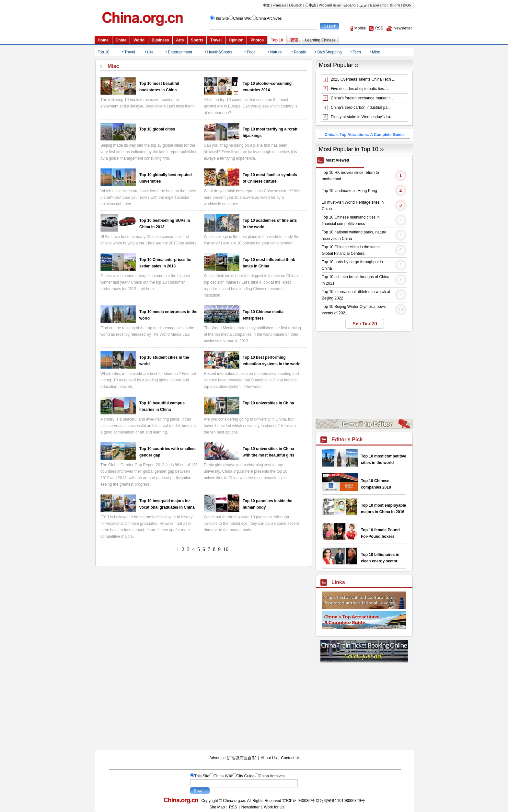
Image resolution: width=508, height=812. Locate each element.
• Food (250, 52)
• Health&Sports (219, 52)
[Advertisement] (364, 709)
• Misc (375, 52)
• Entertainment (179, 52)
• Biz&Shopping (328, 52)
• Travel (128, 52)
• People (299, 52)
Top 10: (104, 52)
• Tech (356, 52)
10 (226, 549)
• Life (149, 52)
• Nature (275, 52)
